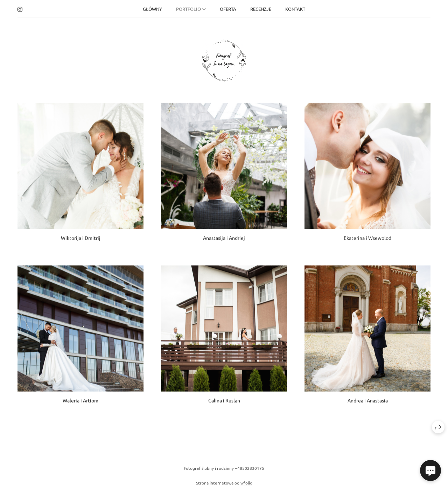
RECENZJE (261, 8)
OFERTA (228, 8)
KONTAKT (295, 8)
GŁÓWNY (152, 8)
